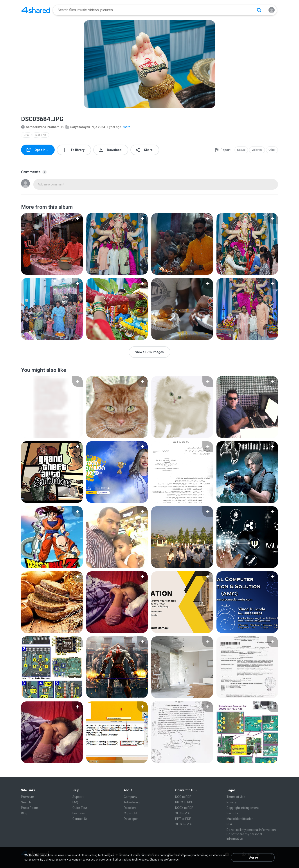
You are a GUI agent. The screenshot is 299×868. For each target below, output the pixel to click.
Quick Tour (80, 808)
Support (78, 797)
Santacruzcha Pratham (40, 127)
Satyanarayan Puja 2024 (85, 127)
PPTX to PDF (184, 802)
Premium (28, 797)
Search (26, 802)
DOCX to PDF (184, 808)
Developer (131, 819)
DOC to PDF (183, 797)
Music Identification (240, 819)
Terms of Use (236, 797)
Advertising (132, 802)
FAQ (75, 802)
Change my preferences (164, 860)
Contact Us (80, 819)
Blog (24, 813)
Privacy (232, 802)
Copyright (131, 813)
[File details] (52, 244)
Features (79, 813)
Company (131, 797)
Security (232, 813)
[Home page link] (36, 10)
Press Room (30, 808)
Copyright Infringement (243, 808)
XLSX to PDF (184, 824)
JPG (26, 135)
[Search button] (259, 10)
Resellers (130, 808)
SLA (229, 824)
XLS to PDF (183, 813)
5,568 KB (41, 135)
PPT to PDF (183, 819)
